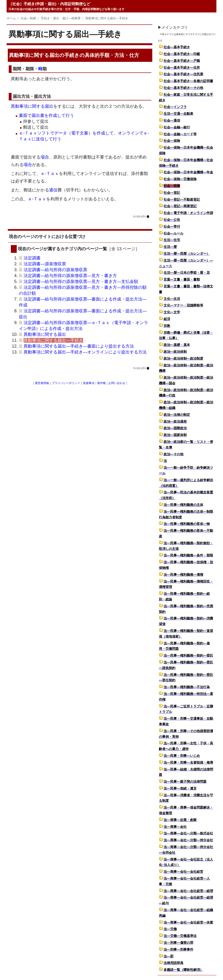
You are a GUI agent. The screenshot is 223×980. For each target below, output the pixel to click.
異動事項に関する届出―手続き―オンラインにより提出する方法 (85, 352)
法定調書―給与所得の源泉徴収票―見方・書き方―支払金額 (81, 282)
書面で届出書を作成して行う (46, 115)
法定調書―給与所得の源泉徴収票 (55, 270)
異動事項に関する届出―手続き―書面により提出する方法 (79, 346)
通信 (53, 190)
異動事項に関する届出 (32, 106)
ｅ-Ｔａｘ (50, 174)
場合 (45, 157)
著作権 (101, 383)
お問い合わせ (117, 383)
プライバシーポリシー (66, 383)
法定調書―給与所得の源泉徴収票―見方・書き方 (70, 276)
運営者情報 (42, 383)
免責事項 (89, 383)
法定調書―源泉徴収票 (45, 264)
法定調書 (32, 258)
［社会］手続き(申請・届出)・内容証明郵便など (49, 4)
